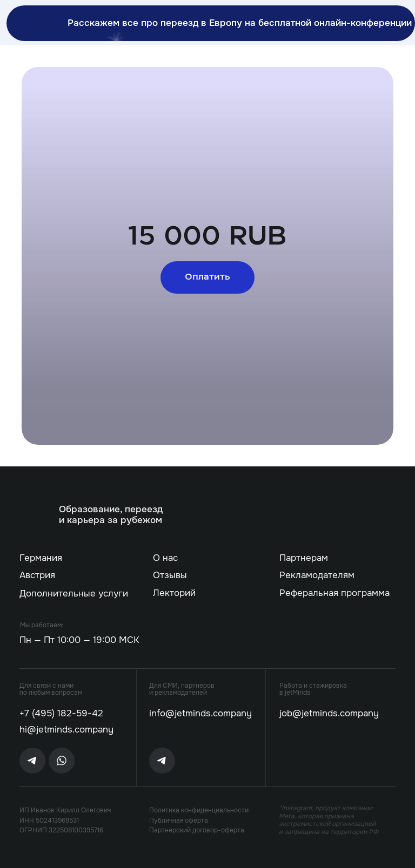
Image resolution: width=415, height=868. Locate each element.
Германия (41, 558)
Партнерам (304, 558)
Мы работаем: (42, 625)
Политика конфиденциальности (199, 810)
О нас (165, 558)
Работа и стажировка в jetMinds (313, 689)
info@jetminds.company (200, 713)
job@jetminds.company (329, 713)
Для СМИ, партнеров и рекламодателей (182, 689)
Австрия (37, 575)
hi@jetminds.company (66, 730)
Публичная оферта (179, 820)
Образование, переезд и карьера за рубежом (111, 515)
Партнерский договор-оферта (197, 830)
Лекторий (174, 593)
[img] (37, 514)
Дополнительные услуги (74, 594)
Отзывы (170, 575)
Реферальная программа (334, 593)
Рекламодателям (317, 575)
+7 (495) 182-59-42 (61, 713)
